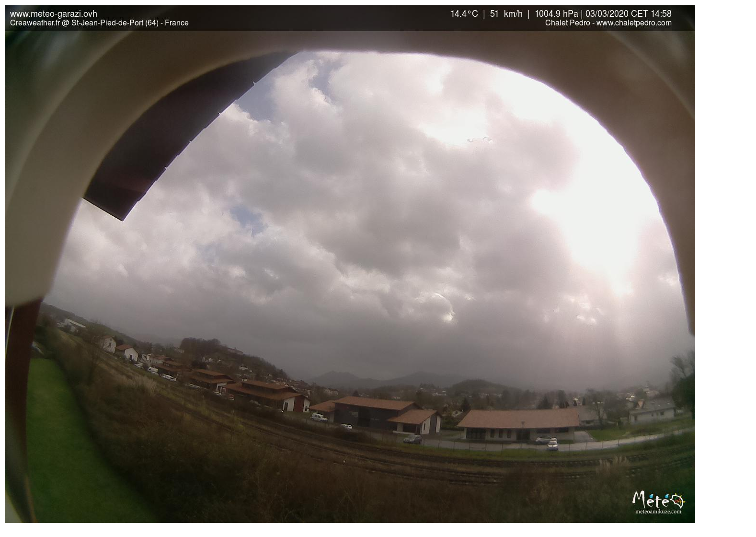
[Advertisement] (726, 264)
